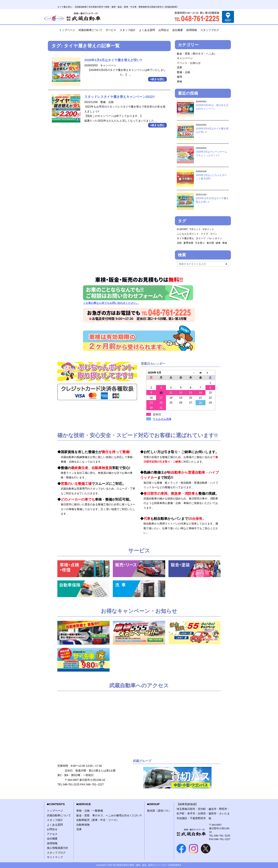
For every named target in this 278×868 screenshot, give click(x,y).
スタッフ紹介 (128, 30)
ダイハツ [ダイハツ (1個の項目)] (201, 238)
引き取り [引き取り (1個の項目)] (200, 243)
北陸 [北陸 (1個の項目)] (179, 243)
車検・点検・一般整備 (90, 811)
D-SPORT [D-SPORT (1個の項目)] (182, 229)
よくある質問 (147, 30)
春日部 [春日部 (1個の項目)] (210, 243)
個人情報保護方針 (58, 848)
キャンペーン (185, 58)
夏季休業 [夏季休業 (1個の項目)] (188, 243)
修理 (179, 77)
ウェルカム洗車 (162, 419)
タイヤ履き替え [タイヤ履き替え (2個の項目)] (185, 238)
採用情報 (192, 30)
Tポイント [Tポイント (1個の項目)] (195, 229)
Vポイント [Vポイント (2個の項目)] (208, 229)
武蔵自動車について (90, 30)
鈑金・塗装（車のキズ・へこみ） (197, 54)
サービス (111, 30)
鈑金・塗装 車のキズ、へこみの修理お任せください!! (109, 815)
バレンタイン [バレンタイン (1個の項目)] (215, 238)
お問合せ (164, 30)
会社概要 (178, 30)
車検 (179, 81)
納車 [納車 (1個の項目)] (218, 243)
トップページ (67, 30)
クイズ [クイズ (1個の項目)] (204, 234)
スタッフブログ (210, 30)
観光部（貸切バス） (159, 811)
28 (201, 403)
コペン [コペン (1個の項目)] (214, 234)
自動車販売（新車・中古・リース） (98, 820)
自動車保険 (83, 825)
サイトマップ (55, 857)
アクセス (52, 834)
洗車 (179, 67)
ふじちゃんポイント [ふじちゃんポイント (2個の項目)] (188, 234)
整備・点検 (183, 72)
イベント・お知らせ (189, 63)
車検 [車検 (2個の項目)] (225, 243)
